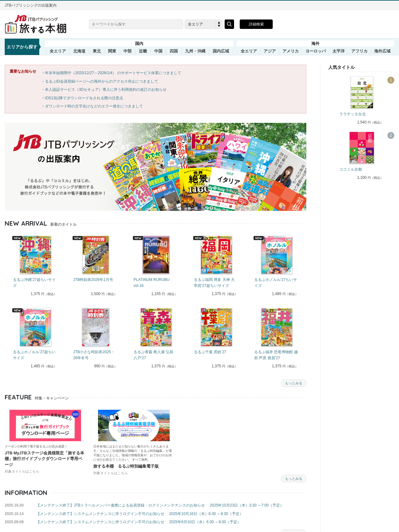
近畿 (143, 51)
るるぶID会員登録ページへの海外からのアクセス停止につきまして (101, 81)
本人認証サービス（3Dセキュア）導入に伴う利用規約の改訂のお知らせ (106, 90)
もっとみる (294, 383)
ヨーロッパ (316, 51)
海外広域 (382, 51)
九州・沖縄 (195, 51)
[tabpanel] (35, 267)
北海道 (79, 51)
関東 (112, 51)
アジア (270, 51)
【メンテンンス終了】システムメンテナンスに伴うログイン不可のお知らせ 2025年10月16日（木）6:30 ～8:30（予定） (140, 514)
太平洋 (339, 51)
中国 (158, 51)
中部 (128, 51)
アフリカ (359, 51)
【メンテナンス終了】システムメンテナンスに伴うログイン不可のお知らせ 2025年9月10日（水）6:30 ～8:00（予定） (139, 522)
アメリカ (291, 51)
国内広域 (221, 51)
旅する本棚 (39, 24)
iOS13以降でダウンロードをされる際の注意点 (84, 98)
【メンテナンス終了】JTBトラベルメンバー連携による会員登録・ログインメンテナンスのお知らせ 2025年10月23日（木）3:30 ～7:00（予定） (160, 505)
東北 (97, 51)
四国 (174, 51)
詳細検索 (256, 24)
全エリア (58, 51)
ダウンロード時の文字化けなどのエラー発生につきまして (94, 106)
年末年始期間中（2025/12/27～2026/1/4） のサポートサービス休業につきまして (113, 73)
